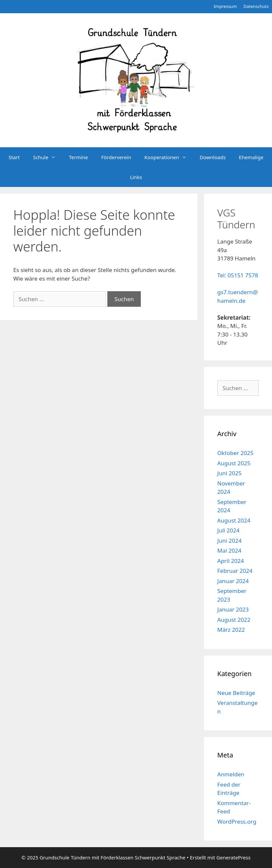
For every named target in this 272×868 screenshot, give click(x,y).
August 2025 (234, 463)
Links (136, 177)
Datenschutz (256, 6)
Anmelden (231, 774)
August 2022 (234, 620)
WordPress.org (237, 822)
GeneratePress (233, 857)
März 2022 (231, 630)
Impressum (225, 6)
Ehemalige (251, 157)
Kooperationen (169, 157)
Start (14, 157)
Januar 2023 (233, 609)
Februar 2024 (235, 571)
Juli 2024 (228, 530)
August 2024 (234, 520)
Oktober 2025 (235, 453)
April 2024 (231, 561)
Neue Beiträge (236, 693)
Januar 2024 (233, 581)
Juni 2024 (229, 541)
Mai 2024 (229, 550)
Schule (48, 157)
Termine (79, 157)
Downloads (213, 157)
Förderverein (116, 157)
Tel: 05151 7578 (238, 275)
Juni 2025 (229, 473)
